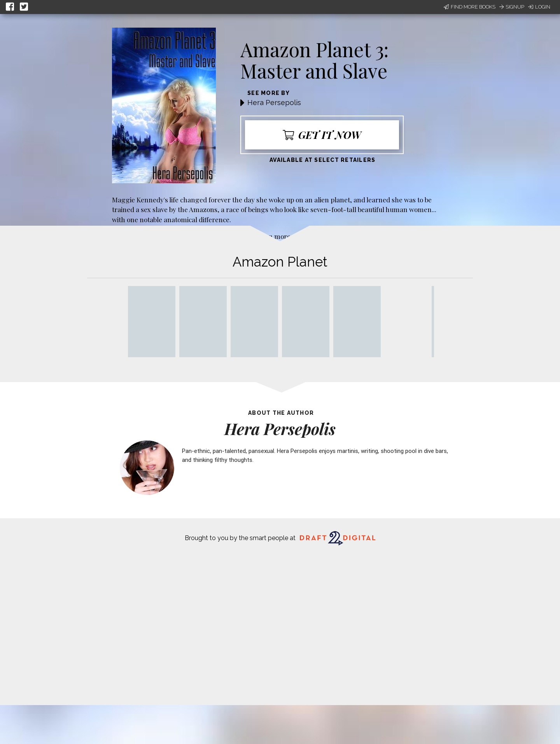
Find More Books (470, 7)
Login (539, 7)
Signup (512, 7)
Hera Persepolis (274, 103)
